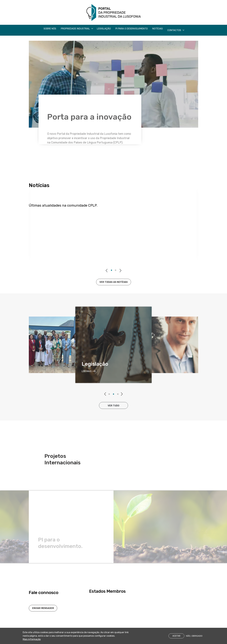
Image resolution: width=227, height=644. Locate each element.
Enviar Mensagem (43, 616)
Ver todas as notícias (114, 282)
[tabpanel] (113, 345)
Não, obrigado (194, 637)
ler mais (87, 371)
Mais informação (32, 640)
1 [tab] (111, 270)
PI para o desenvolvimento (132, 29)
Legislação (104, 29)
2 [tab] (116, 270)
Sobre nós (50, 29)
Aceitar (176, 637)
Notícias (158, 29)
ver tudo (113, 406)
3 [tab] (118, 394)
